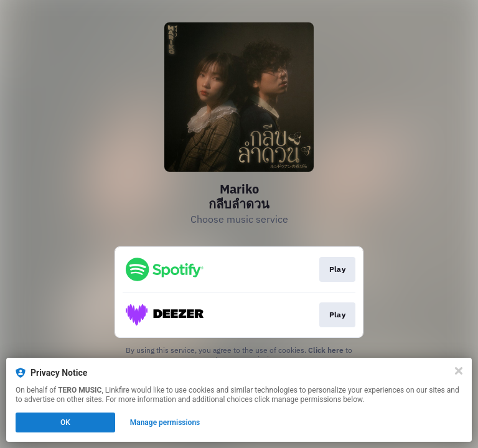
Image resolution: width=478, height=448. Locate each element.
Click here (326, 350)
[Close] (459, 371)
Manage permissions (165, 422)
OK (65, 422)
